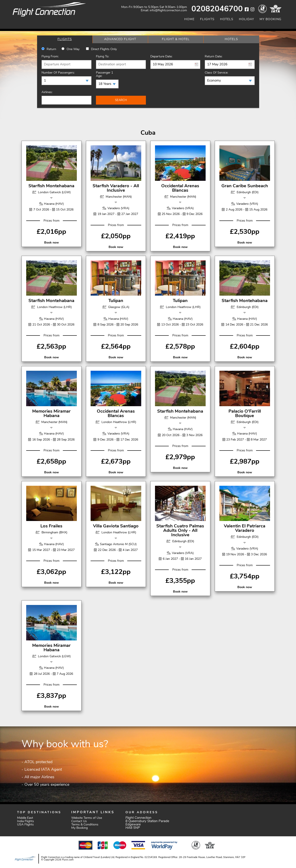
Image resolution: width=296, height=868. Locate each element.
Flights (207, 19)
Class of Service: (216, 73)
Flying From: (50, 57)
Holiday (246, 19)
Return (51, 49)
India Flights (26, 821)
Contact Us (79, 821)
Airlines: (47, 92)
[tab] (65, 39)
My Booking (270, 19)
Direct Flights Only (104, 49)
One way (73, 49)
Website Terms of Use (87, 818)
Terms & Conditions (85, 825)
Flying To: (102, 57)
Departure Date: (161, 57)
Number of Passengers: (58, 73)
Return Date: (214, 57)
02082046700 (217, 9)
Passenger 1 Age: (104, 74)
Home (189, 19)
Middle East (25, 818)
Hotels (227, 19)
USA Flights (25, 825)
